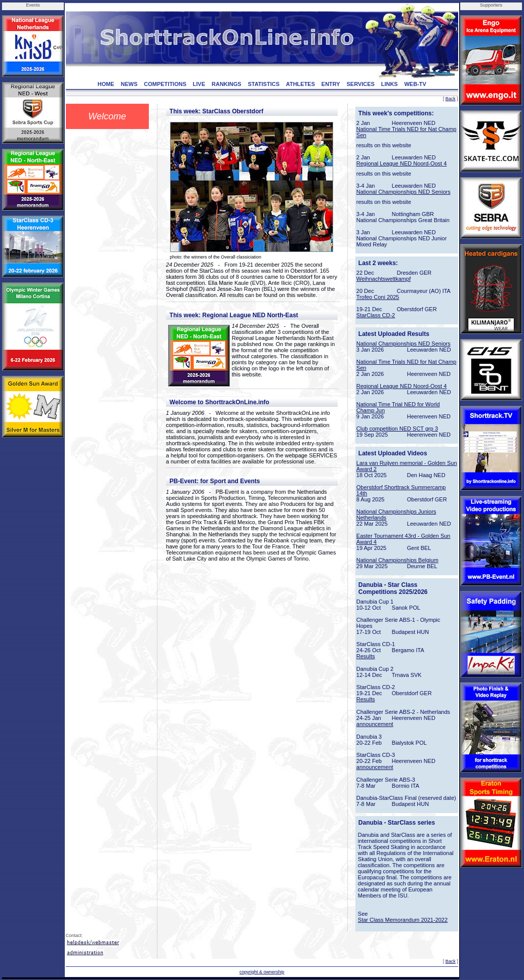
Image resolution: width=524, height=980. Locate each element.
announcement (375, 724)
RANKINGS (227, 84)
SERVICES (360, 84)
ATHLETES (300, 84)
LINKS (390, 84)
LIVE (199, 84)
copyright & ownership (262, 972)
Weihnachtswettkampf (384, 279)
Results (366, 656)
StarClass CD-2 (376, 315)
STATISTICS (264, 84)
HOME (106, 84)
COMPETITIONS (165, 84)
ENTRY (331, 84)
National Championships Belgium (397, 560)
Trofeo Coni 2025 (378, 297)
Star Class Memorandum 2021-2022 (403, 920)
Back (451, 99)
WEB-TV (415, 84)
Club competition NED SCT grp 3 (397, 429)
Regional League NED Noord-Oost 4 (402, 163)
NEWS (129, 84)
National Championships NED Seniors (404, 192)
